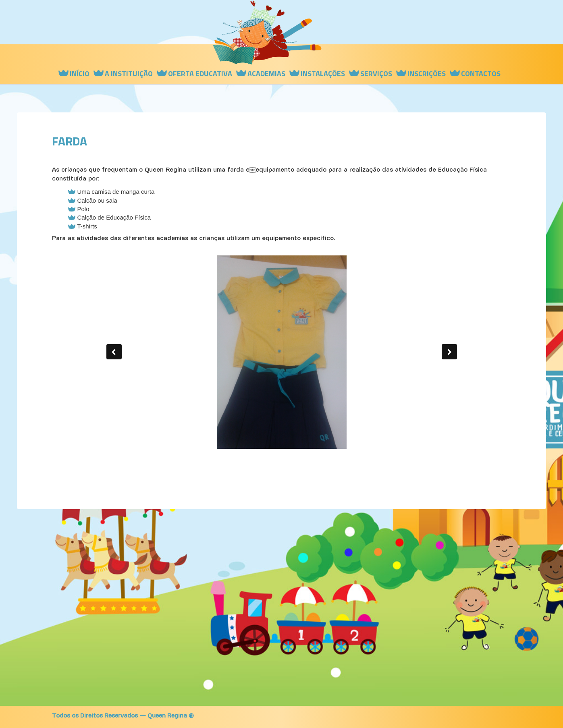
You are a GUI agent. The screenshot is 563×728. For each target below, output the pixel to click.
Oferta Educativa (200, 74)
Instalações (323, 74)
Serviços (376, 74)
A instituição (129, 74)
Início (80, 74)
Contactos (481, 74)
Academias (266, 74)
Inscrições (427, 74)
